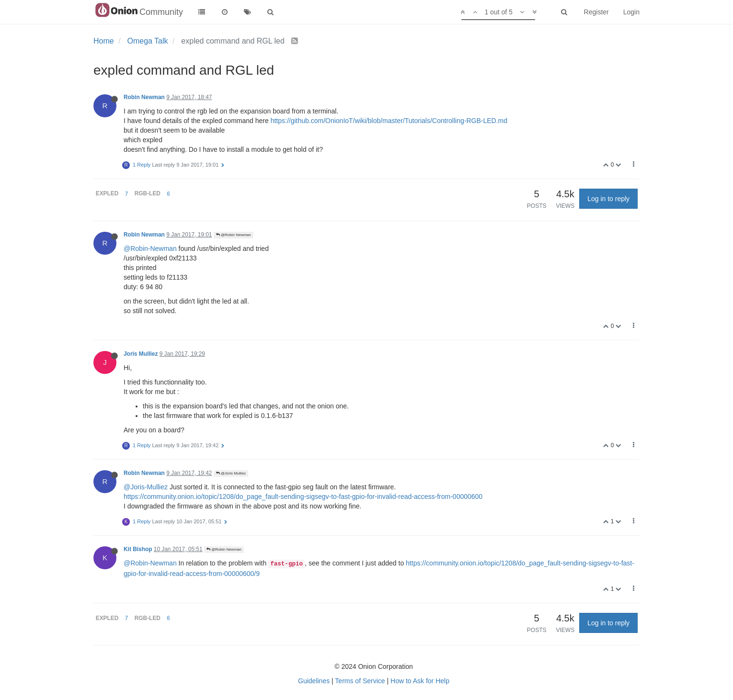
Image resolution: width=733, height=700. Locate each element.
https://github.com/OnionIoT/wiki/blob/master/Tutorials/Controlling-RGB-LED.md (389, 121)
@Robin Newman (234, 235)
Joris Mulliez (141, 354)
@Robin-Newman (150, 248)
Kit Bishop (138, 549)
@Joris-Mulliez (146, 487)
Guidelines (314, 681)
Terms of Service (360, 681)
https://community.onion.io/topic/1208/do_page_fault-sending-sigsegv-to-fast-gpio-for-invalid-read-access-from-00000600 (303, 497)
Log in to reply (608, 199)
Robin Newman (144, 97)
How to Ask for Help (420, 681)
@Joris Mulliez (231, 473)
